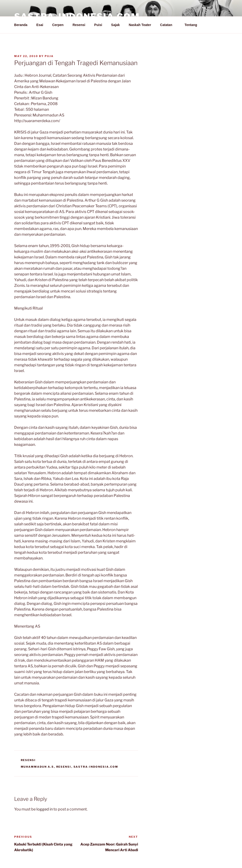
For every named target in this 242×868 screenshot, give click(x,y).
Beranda (21, 25)
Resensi (79, 25)
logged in (45, 809)
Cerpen (58, 25)
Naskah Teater (140, 25)
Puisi (98, 25)
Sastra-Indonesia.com (96, 767)
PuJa (49, 56)
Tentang (193, 25)
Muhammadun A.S (37, 767)
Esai (40, 25)
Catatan (168, 25)
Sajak (115, 25)
